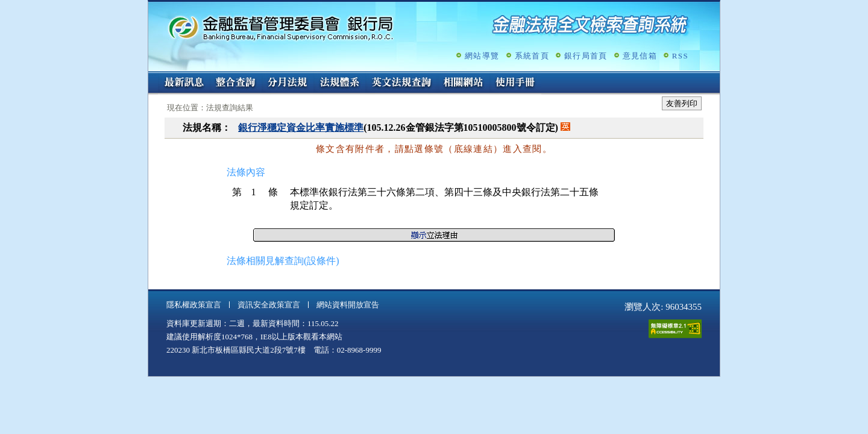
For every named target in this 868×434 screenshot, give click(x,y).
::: (152, 76)
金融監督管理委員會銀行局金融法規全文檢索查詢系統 (281, 27)
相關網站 (464, 83)
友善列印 (682, 103)
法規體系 (339, 83)
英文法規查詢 (401, 83)
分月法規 (288, 83)
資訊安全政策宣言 (269, 305)
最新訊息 (184, 83)
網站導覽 (482, 56)
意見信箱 (640, 56)
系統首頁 (532, 56)
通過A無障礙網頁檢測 (675, 329)
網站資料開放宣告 (348, 305)
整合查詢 (236, 83)
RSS (680, 56)
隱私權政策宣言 (194, 305)
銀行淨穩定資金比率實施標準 (301, 127)
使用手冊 (515, 83)
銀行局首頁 (586, 56)
